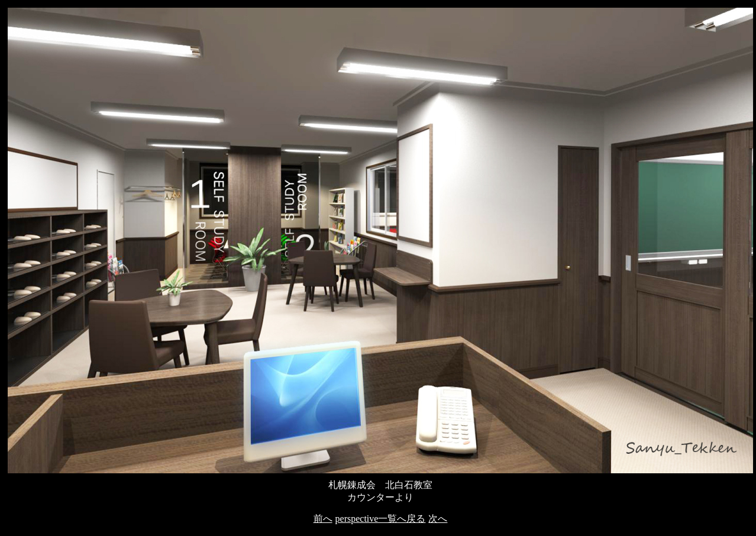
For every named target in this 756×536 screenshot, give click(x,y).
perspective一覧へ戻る (381, 519)
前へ (323, 519)
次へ (438, 519)
